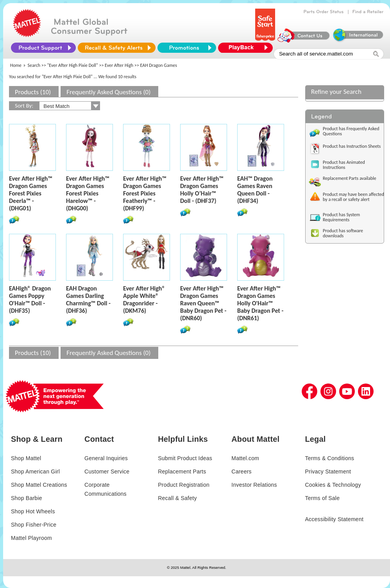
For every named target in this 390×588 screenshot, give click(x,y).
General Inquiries (106, 458)
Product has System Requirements (341, 217)
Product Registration (184, 485)
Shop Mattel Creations (39, 485)
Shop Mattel (26, 458)
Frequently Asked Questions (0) (108, 92)
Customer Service (107, 471)
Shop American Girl (35, 471)
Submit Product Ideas (185, 458)
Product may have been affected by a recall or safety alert (353, 197)
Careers (242, 471)
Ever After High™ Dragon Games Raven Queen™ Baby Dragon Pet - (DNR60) (203, 303)
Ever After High (119, 65)
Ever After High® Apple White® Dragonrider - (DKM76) (144, 299)
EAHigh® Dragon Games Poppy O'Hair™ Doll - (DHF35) (30, 299)
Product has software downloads (343, 233)
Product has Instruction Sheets (352, 146)
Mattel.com (245, 458)
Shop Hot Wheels (33, 511)
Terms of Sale (322, 498)
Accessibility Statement (334, 519)
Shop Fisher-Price (34, 525)
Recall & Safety (177, 498)
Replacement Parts (182, 471)
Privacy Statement (328, 471)
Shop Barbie (27, 498)
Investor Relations (254, 485)
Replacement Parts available (350, 178)
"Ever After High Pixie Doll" (73, 65)
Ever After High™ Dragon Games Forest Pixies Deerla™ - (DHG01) (31, 193)
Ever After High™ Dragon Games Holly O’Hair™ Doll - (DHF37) (202, 190)
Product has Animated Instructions (344, 165)
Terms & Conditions (329, 458)
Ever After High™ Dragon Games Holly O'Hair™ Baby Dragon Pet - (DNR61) (260, 303)
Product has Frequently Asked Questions (351, 131)
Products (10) (33, 92)
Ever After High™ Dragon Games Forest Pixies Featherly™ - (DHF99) (145, 193)
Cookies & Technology (333, 485)
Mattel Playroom (31, 538)
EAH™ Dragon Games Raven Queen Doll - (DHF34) (255, 190)
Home (16, 65)
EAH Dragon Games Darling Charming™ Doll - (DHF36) (88, 299)
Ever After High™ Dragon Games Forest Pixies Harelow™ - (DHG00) (88, 193)
